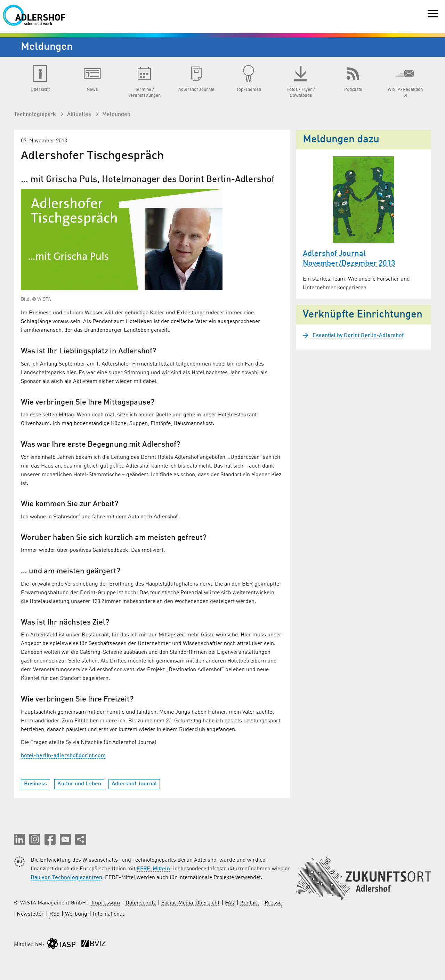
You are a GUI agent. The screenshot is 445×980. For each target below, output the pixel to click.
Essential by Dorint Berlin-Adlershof (357, 336)
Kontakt (250, 903)
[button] (19, 839)
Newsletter (30, 914)
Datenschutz (141, 903)
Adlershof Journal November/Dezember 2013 (349, 259)
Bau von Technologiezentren (66, 878)
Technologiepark (36, 115)
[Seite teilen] (81, 839)
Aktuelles (80, 115)
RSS (54, 914)
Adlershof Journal (134, 784)
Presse (273, 903)
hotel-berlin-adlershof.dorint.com (63, 756)
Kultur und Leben (79, 784)
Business (35, 784)
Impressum (106, 903)
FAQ (230, 903)
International (108, 914)
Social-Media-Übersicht (190, 903)
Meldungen (116, 115)
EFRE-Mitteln (153, 869)
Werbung (76, 914)
